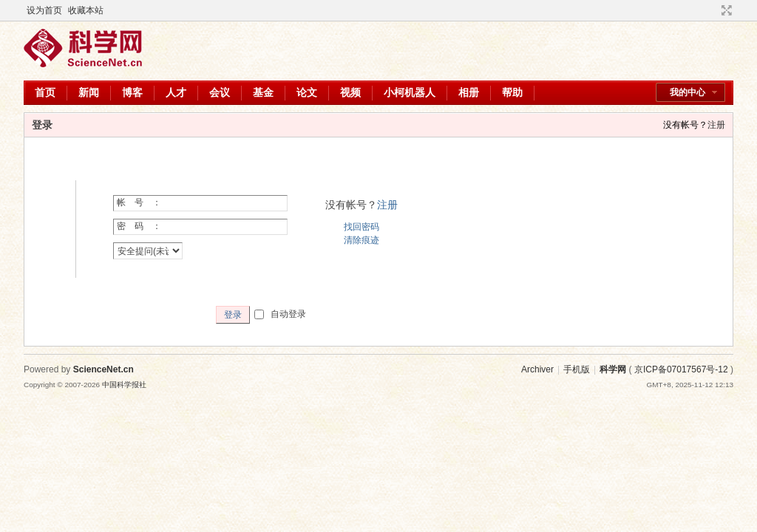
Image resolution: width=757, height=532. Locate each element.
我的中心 (688, 92)
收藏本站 (86, 10)
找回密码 (361, 227)
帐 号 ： (139, 202)
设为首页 (44, 10)
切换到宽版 (725, 10)
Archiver (537, 369)
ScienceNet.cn (103, 369)
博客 (132, 92)
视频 (350, 92)
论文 (307, 92)
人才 (176, 92)
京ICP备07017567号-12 (681, 369)
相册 (469, 92)
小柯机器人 (410, 92)
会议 (220, 92)
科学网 (613, 369)
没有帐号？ (685, 125)
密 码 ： (139, 226)
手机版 (577, 369)
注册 (716, 125)
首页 (45, 92)
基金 (263, 92)
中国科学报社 (124, 385)
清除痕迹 (361, 240)
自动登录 (280, 314)
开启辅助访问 (713, 10)
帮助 (512, 92)
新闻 (89, 92)
